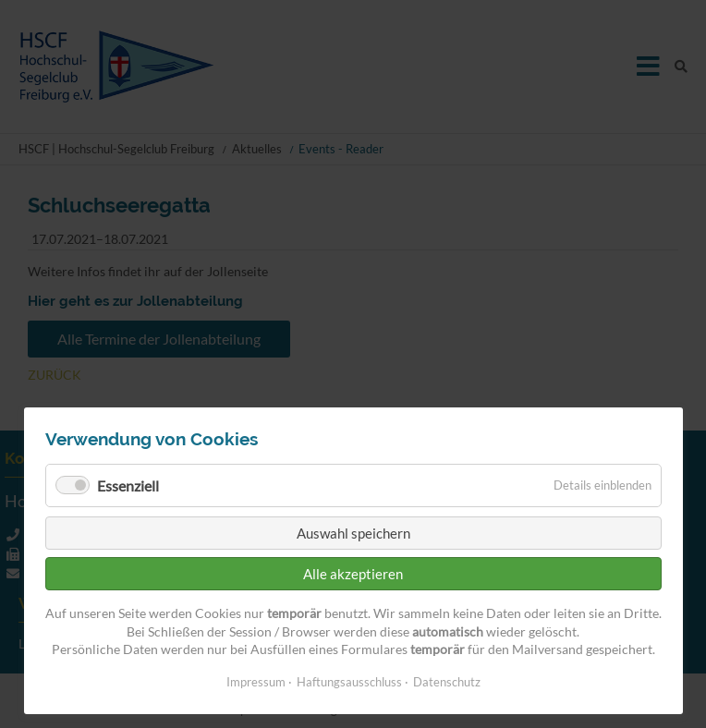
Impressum (256, 682)
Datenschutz (447, 682)
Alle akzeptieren (353, 574)
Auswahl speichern (353, 533)
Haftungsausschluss (349, 682)
